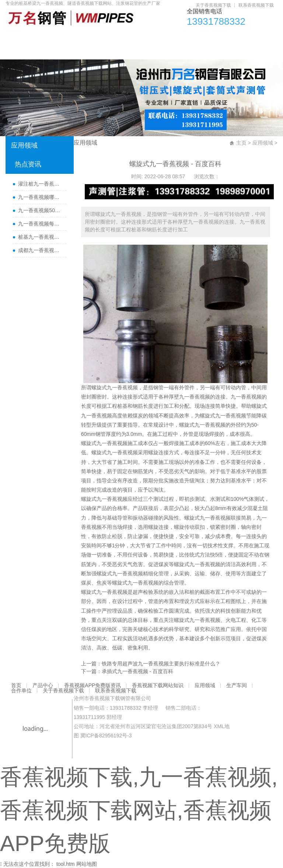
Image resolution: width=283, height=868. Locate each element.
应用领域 (192, 37)
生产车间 (220, 37)
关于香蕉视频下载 (213, 5)
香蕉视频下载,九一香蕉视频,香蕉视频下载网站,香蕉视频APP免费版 (139, 810)
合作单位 (249, 37)
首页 (15, 37)
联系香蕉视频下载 (256, 5)
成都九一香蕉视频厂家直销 (40, 250)
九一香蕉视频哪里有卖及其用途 (40, 197)
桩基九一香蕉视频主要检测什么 (40, 237)
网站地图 (87, 864)
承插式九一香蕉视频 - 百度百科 (137, 671)
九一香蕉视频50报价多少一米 (40, 210)
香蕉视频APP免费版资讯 (85, 37)
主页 (241, 143)
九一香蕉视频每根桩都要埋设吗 (40, 224)
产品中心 (38, 37)
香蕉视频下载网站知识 (147, 37)
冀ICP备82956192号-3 (106, 736)
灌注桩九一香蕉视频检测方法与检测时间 (40, 184)
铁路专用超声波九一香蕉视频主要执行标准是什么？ (161, 664)
